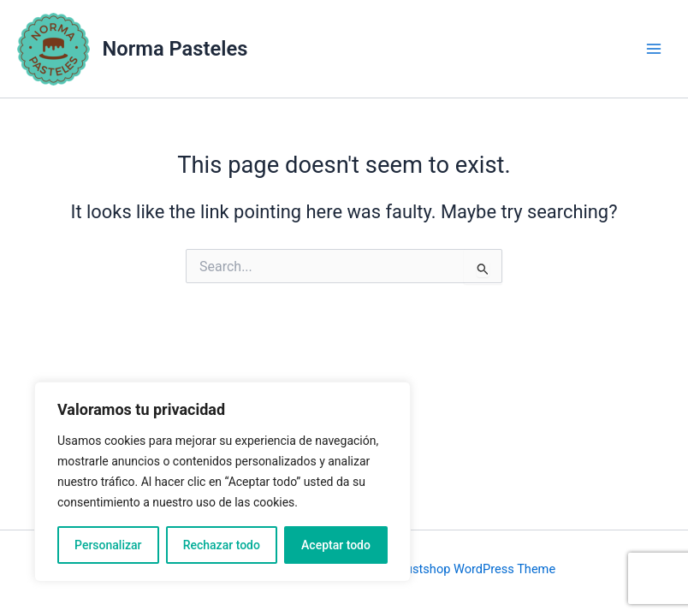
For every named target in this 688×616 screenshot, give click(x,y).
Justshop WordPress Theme (477, 569)
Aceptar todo (336, 545)
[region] (222, 482)
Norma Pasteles (175, 49)
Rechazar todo (222, 545)
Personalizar (108, 545)
